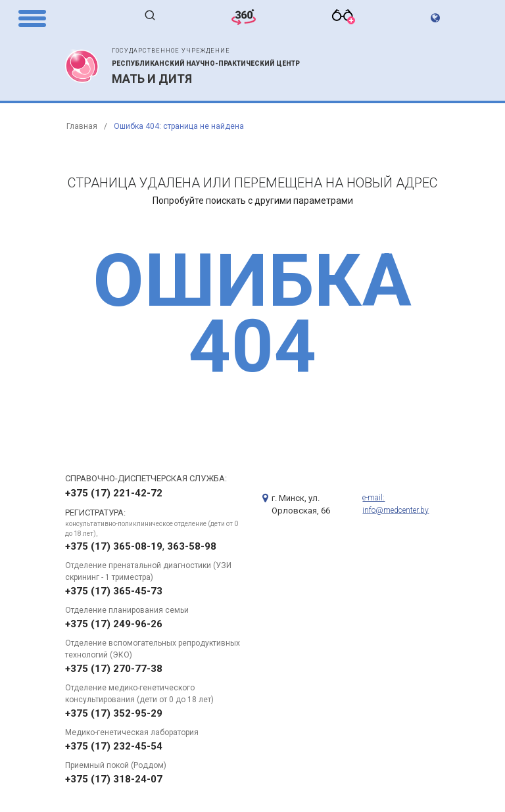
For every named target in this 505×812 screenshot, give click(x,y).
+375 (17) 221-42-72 (114, 493)
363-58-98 (192, 546)
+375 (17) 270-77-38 (114, 669)
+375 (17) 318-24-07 (114, 779)
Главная (82, 126)
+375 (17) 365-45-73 (114, 591)
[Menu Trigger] (32, 17)
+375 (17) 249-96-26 (114, 624)
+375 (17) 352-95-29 (114, 713)
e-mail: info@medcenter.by (396, 504)
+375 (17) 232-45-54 (114, 746)
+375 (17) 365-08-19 (114, 546)
